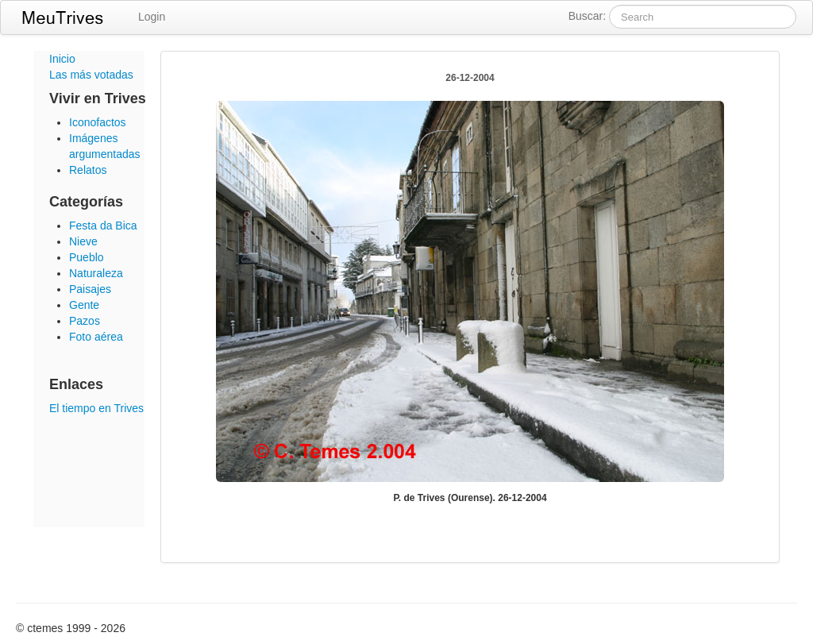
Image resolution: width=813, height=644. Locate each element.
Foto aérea (96, 337)
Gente (84, 305)
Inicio (62, 59)
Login (152, 17)
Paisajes (90, 289)
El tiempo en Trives (96, 408)
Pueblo (87, 257)
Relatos (88, 170)
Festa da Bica (103, 226)
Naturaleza (96, 273)
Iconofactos (98, 122)
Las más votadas (91, 75)
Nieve (83, 241)
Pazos (85, 321)
